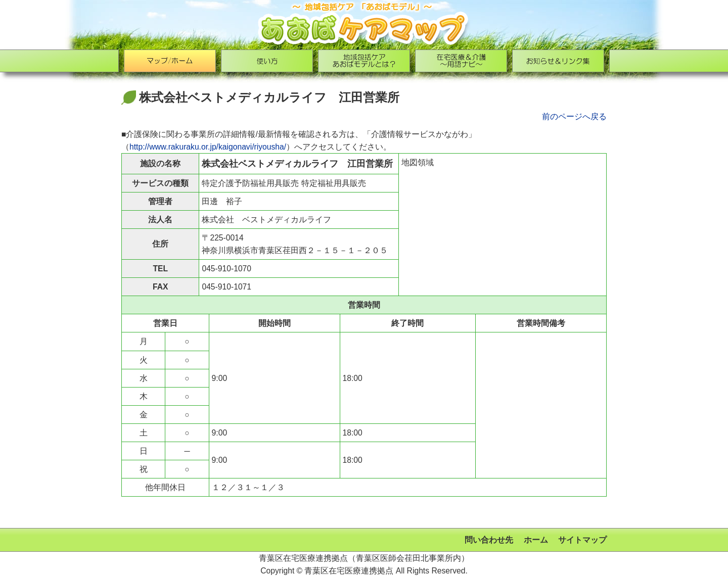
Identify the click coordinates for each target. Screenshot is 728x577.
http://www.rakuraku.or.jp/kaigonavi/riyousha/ (208, 147)
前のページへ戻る (574, 116)
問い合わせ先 (489, 540)
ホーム (536, 540)
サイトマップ (582, 540)
